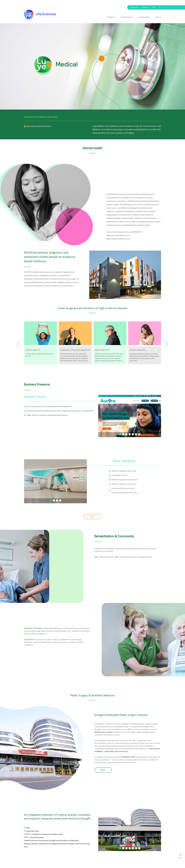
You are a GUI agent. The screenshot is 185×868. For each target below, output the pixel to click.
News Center (135, 7)
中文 (154, 7)
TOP (181, 856)
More (93, 516)
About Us (111, 17)
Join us (158, 17)
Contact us (145, 7)
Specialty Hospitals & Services (39, 126)
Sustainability (144, 17)
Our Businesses (127, 17)
